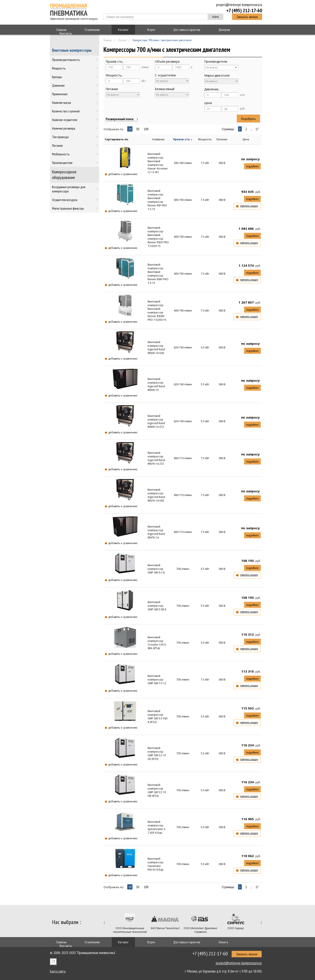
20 (130, 129)
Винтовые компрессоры (72, 50)
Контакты (66, 33)
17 (257, 129)
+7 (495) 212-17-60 (244, 10)
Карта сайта (58, 971)
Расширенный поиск (120, 119)
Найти (215, 17)
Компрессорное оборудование (64, 175)
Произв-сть (183, 139)
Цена (246, 139)
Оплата (223, 942)
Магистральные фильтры (68, 208)
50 (138, 129)
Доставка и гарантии (187, 30)
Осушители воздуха (65, 200)
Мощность (205, 139)
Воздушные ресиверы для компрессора (69, 189)
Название (158, 139)
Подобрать (248, 119)
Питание (222, 139)
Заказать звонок (247, 17)
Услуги (151, 30)
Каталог (123, 30)
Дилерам (224, 30)
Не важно (212, 67)
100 (146, 129)
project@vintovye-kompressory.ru (239, 5)
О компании (92, 30)
